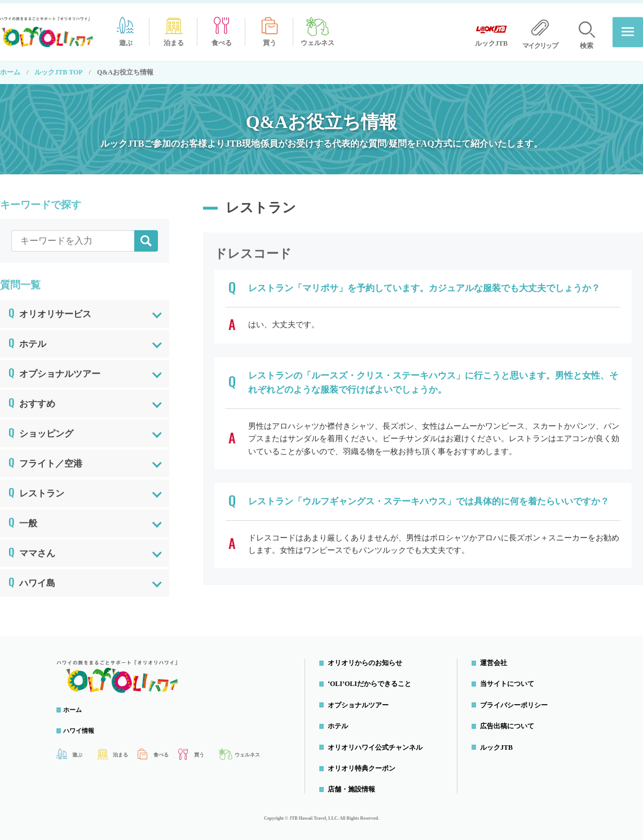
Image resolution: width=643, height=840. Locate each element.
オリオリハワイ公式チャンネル (378, 744)
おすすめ (32, 398)
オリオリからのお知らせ (368, 659)
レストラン (36, 488)
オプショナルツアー (54, 368)
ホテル (27, 338)
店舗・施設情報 (354, 786)
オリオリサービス (50, 309)
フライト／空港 (45, 458)
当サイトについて (510, 680)
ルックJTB (499, 744)
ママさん (32, 548)
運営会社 (496, 659)
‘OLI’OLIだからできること (372, 680)
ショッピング (41, 428)
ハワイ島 (32, 578)
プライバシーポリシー (517, 702)
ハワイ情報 (85, 727)
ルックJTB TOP (58, 69)
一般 (23, 518)
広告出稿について (510, 723)
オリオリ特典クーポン (364, 765)
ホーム (10, 69)
